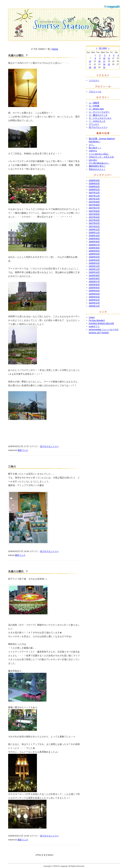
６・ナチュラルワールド (100, 118)
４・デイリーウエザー (99, 112)
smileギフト (94, 326)
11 (109, 58)
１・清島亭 (94, 103)
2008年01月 (94, 190)
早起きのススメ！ (97, 169)
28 (90, 67)
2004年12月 (94, 303)
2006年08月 (94, 242)
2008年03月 (94, 183)
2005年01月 (94, 300)
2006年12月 (94, 229)
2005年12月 (94, 266)
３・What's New (96, 109)
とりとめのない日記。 (99, 154)
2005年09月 (94, 275)
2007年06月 (94, 211)
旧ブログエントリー (49, 446)
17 (104, 61)
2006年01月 (94, 263)
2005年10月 (94, 272)
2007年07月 (94, 208)
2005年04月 (94, 291)
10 (104, 58)
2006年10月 (94, 236)
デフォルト (94, 124)
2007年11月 (94, 196)
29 (95, 67)
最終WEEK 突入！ (97, 166)
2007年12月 (94, 193)
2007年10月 (94, 199)
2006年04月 (94, 254)
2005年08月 (94, 278)
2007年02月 (94, 223)
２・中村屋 (94, 106)
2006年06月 (94, 248)
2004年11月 (94, 306)
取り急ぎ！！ (95, 148)
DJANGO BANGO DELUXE (101, 323)
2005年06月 (94, 285)
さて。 (92, 145)
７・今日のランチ (97, 121)
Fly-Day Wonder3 (97, 320)
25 (109, 64)
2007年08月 (94, 205)
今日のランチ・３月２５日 (101, 157)
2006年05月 (94, 251)
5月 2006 (103, 48)
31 (104, 67)
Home (55, 49)
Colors (92, 317)
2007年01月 (94, 226)
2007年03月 (94, 220)
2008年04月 (94, 180)
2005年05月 (94, 288)
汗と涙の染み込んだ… (99, 163)
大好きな (93, 151)
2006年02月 (94, 260)
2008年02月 (94, 186)
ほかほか (93, 160)
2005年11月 (94, 269)
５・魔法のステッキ (98, 115)
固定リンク (23, 450)
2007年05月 (94, 214)
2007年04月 (94, 217)
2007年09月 (94, 202)
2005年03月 (94, 294)
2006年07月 (94, 245)
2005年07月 (94, 282)
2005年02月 (94, 297)
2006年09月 (94, 239)
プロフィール (95, 92)
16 (99, 61)
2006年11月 (94, 232)
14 (90, 61)
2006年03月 (94, 257)
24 (104, 64)
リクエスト (94, 80)
